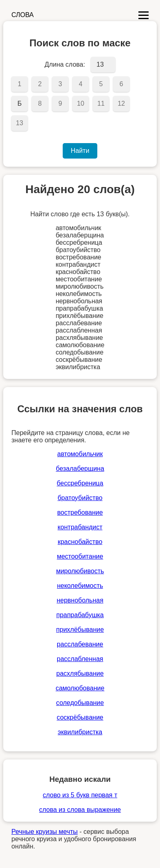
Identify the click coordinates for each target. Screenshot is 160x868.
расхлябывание (80, 673)
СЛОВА (23, 15)
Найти (80, 151)
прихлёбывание (80, 630)
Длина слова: (65, 64)
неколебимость (80, 586)
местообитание (80, 556)
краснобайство (80, 542)
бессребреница (80, 483)
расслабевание (80, 644)
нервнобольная (80, 600)
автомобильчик (80, 454)
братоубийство (80, 498)
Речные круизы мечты (45, 832)
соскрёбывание (80, 717)
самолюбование (80, 688)
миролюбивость (80, 571)
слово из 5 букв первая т (80, 795)
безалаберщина (80, 469)
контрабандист (80, 527)
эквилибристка (80, 732)
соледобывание (80, 703)
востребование (80, 512)
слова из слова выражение (80, 810)
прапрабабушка (80, 615)
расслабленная (80, 659)
